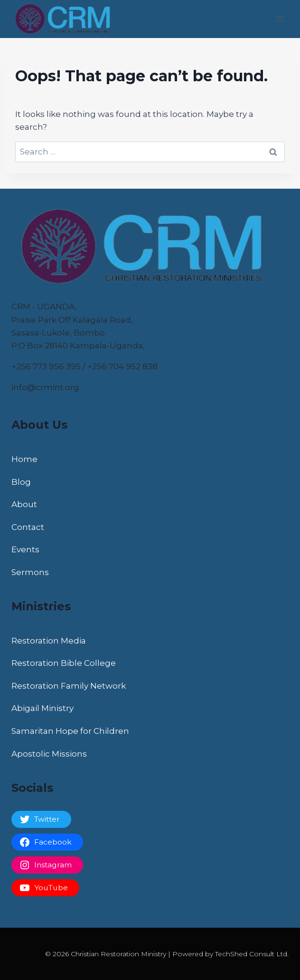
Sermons (30, 572)
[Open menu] (280, 19)
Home (24, 459)
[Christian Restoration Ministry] (66, 19)
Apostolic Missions (49, 754)
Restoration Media (49, 641)
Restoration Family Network (69, 686)
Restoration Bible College (64, 663)
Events (25, 549)
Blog (21, 482)
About (24, 504)
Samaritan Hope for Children (70, 731)
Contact (28, 527)
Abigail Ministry (42, 708)
